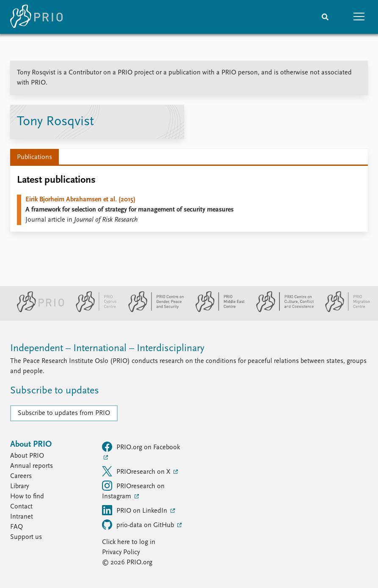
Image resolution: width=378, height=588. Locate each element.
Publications (34, 157)
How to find (27, 497)
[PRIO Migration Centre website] (343, 310)
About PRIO (27, 456)
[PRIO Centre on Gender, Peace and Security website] (153, 310)
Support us (26, 537)
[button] (359, 17)
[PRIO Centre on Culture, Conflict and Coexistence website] (281, 310)
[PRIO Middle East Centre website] (217, 310)
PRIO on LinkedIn (135, 510)
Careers (21, 476)
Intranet (22, 517)
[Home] (36, 17)
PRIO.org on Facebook (141, 447)
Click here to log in (129, 542)
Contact (21, 507)
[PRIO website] (37, 310)
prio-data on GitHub (139, 525)
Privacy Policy (121, 552)
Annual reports (32, 466)
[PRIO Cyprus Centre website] (93, 310)
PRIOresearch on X (137, 471)
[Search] (325, 17)
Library (19, 486)
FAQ (17, 527)
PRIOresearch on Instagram (133, 490)
